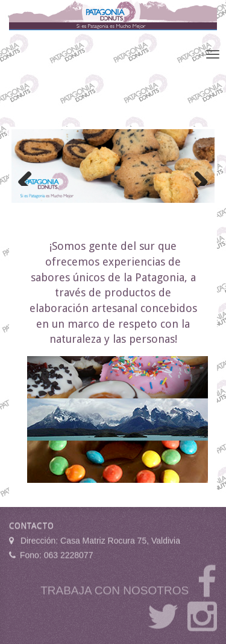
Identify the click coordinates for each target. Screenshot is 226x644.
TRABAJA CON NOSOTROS (115, 589)
